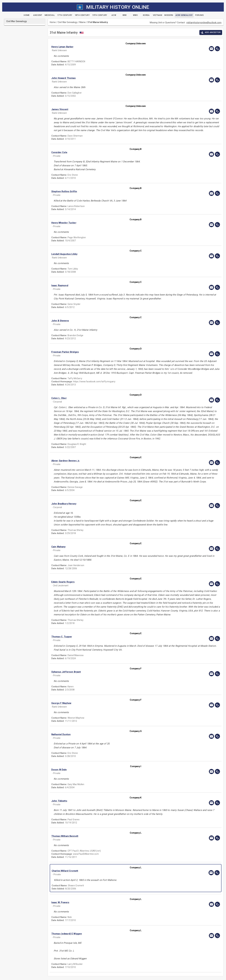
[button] (110, 47)
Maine (82, 22)
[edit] (217, 49)
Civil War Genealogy (68, 22)
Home (53, 22)
